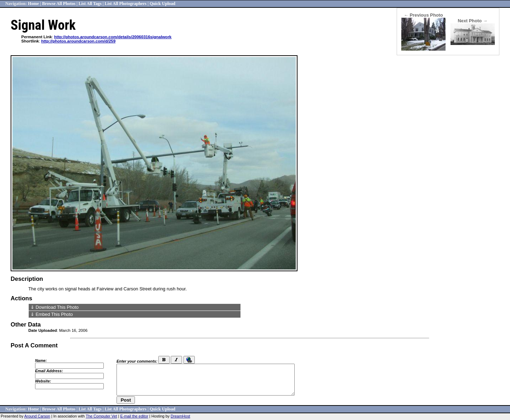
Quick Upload (162, 4)
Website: (43, 381)
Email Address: (49, 371)
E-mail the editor (134, 416)
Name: (41, 361)
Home (33, 4)
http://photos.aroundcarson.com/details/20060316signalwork (113, 37)
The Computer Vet (101, 416)
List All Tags (90, 4)
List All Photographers (125, 4)
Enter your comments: (137, 361)
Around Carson (37, 416)
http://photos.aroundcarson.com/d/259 (78, 41)
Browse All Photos (59, 4)
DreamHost (180, 416)
